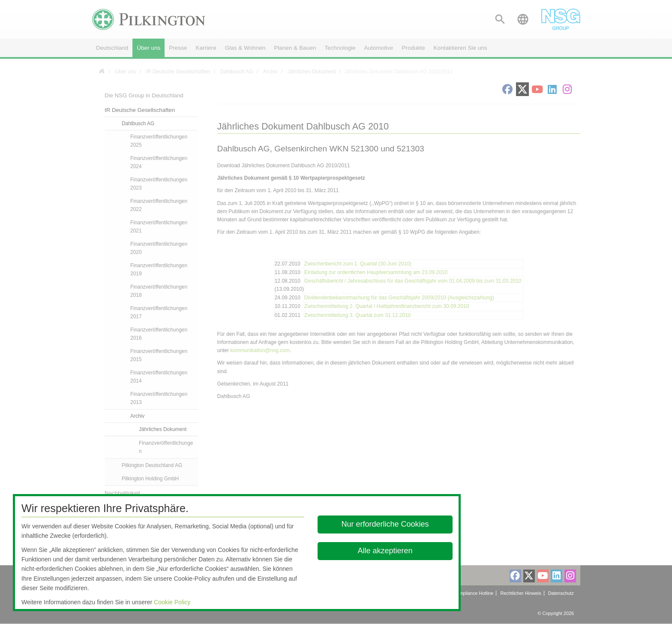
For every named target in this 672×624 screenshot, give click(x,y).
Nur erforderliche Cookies (385, 524)
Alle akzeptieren (385, 551)
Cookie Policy (172, 602)
